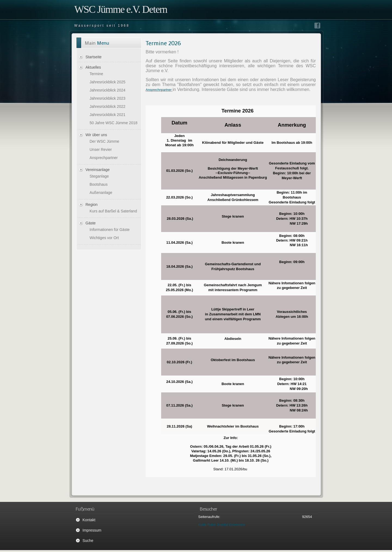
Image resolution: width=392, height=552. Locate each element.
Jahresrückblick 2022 (108, 106)
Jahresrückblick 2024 (108, 90)
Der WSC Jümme (104, 141)
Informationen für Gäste (110, 230)
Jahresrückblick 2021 (108, 115)
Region (91, 205)
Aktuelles (93, 67)
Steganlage (99, 176)
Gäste (91, 223)
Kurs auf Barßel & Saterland (113, 211)
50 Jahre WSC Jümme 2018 (114, 123)
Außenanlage (101, 193)
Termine (96, 74)
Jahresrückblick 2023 (108, 98)
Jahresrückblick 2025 (108, 82)
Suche (88, 541)
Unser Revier (101, 150)
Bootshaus (99, 184)
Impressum (92, 530)
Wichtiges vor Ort (104, 238)
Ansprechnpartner (159, 90)
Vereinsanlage (98, 170)
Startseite (94, 57)
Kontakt (89, 520)
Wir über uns (96, 135)
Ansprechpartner (104, 158)
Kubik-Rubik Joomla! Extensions (222, 525)
